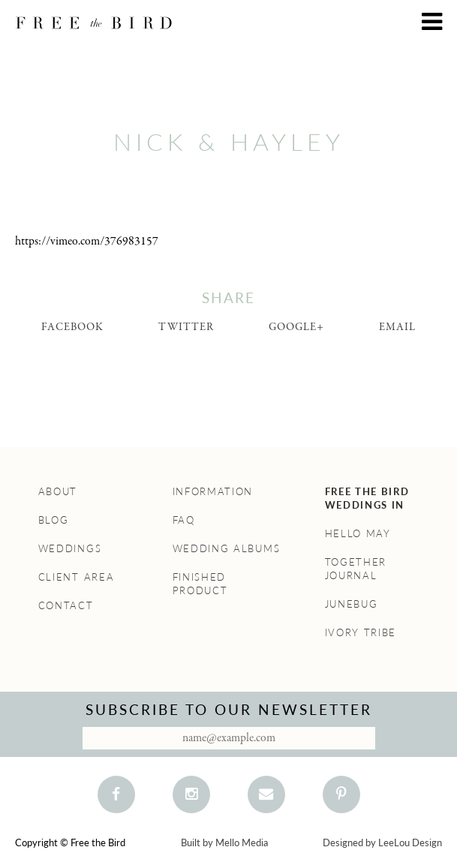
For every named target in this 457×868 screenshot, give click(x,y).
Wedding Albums (227, 548)
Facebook (72, 327)
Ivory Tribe (361, 632)
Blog (54, 520)
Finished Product (200, 584)
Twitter (186, 327)
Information (213, 491)
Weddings (70, 548)
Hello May (358, 533)
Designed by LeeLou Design (382, 842)
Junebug (352, 604)
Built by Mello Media (224, 842)
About (58, 491)
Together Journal (356, 569)
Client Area (77, 577)
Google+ (296, 327)
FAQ (184, 520)
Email (397, 327)
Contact (66, 605)
